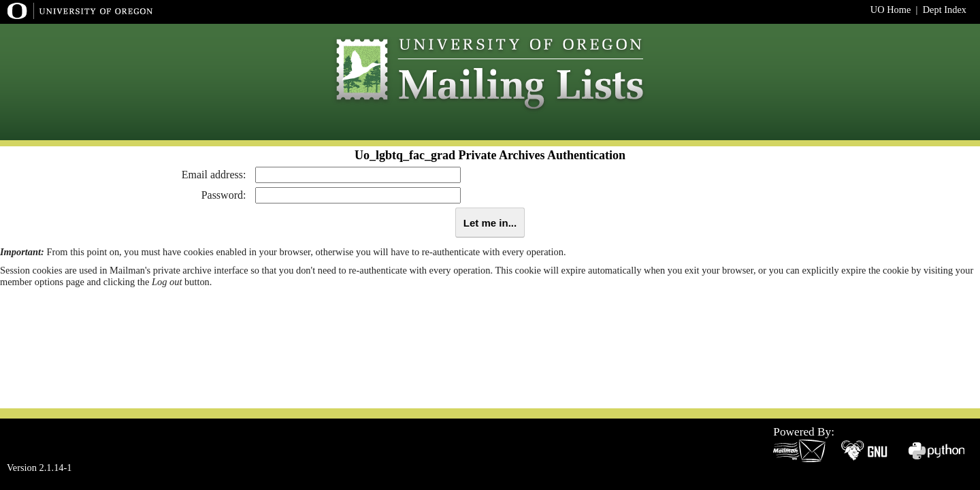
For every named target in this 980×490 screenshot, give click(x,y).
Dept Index (945, 10)
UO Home (891, 10)
